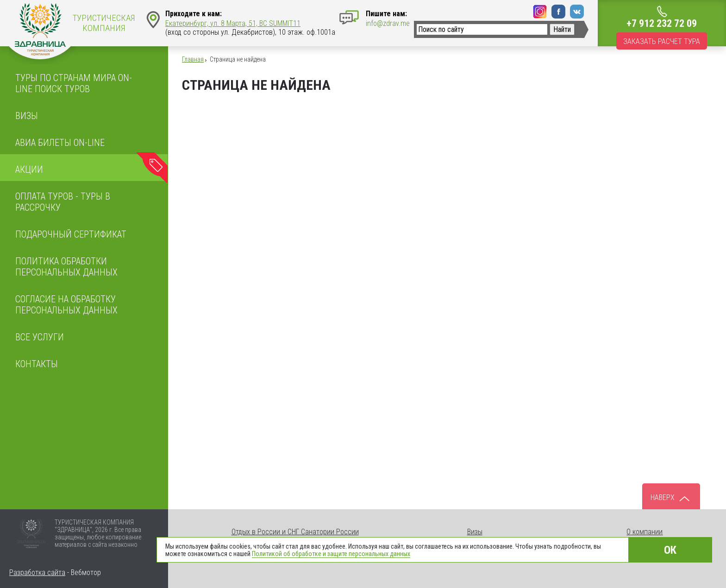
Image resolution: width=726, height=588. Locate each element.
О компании (645, 532)
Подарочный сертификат (71, 234)
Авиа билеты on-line (60, 143)
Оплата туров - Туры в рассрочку (63, 202)
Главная (193, 59)
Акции (29, 169)
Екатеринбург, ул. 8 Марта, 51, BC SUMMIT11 (233, 23)
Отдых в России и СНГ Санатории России (295, 532)
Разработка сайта (37, 572)
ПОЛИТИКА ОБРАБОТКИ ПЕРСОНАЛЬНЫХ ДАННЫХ (66, 267)
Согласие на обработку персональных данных (66, 305)
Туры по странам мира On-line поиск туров (74, 83)
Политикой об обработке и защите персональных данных (331, 554)
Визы (27, 116)
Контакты (37, 364)
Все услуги (40, 337)
